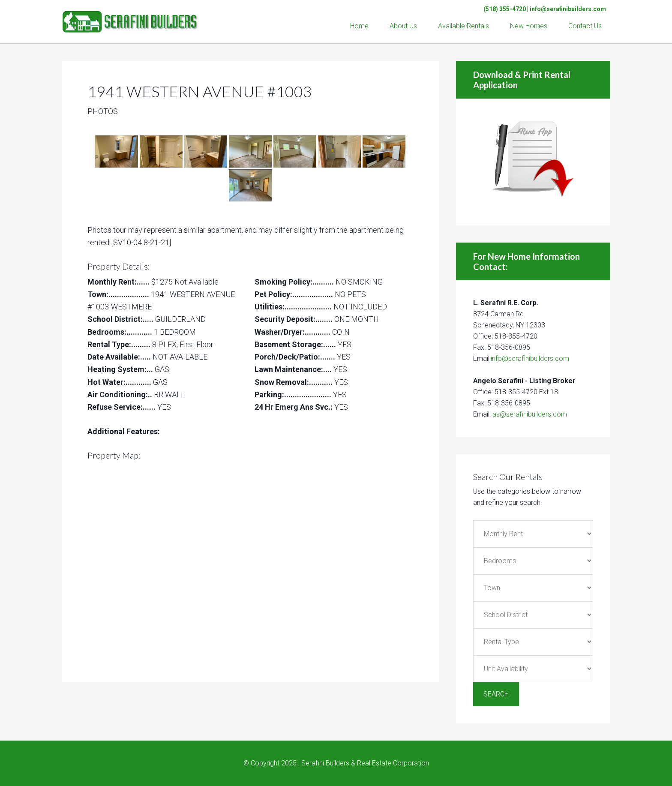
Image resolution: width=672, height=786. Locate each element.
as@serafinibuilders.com (530, 414)
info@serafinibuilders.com (568, 9)
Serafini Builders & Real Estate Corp (130, 17)
